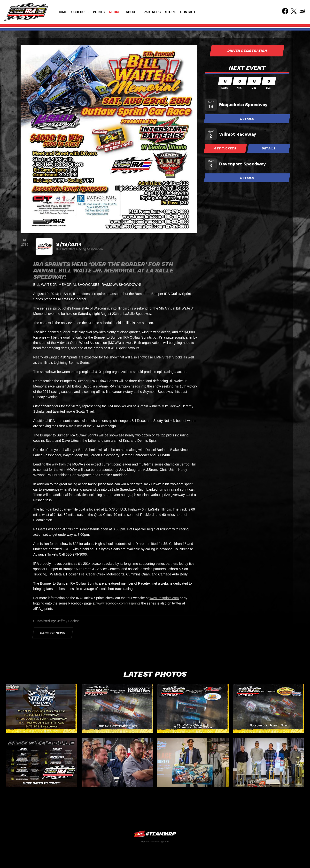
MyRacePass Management (155, 841)
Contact (188, 12)
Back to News (53, 633)
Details (247, 119)
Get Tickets (225, 148)
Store (171, 12)
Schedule (80, 12)
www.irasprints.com (164, 598)
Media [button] (114, 12)
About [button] (131, 12)
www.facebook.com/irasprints (118, 603)
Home (62, 12)
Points (99, 12)
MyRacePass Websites (155, 834)
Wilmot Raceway (238, 134)
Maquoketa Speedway (243, 105)
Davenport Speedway (242, 164)
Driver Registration (247, 51)
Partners (152, 12)
